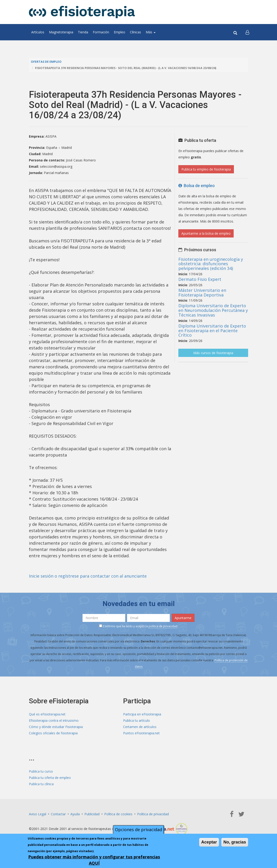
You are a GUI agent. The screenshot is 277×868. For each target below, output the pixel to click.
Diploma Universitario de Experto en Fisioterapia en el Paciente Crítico (212, 331)
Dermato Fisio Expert (200, 279)
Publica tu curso (41, 771)
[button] (247, 32)
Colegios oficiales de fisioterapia (53, 733)
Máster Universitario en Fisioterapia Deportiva (202, 293)
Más (151, 32)
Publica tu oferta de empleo (50, 778)
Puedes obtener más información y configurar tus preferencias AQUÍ (94, 860)
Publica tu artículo (137, 720)
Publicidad (92, 814)
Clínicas (135, 32)
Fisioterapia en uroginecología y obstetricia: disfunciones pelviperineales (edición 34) (211, 264)
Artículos (38, 32)
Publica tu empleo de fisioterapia (206, 169)
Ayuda (75, 814)
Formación (101, 32)
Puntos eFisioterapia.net (141, 733)
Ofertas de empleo (46, 62)
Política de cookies (118, 814)
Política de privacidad (153, 814)
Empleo (119, 32)
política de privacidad (163, 626)
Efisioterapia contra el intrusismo (54, 720)
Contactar (58, 814)
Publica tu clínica (41, 784)
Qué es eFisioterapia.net (47, 714)
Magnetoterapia (61, 32)
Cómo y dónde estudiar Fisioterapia (56, 727)
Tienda (83, 32)
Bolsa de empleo (197, 186)
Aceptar (209, 842)
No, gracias (235, 842)
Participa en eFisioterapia (142, 714)
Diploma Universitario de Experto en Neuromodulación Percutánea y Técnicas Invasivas (213, 310)
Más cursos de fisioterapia (213, 353)
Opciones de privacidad (138, 830)
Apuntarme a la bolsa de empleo (206, 233)
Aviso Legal (38, 814)
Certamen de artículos (140, 727)
